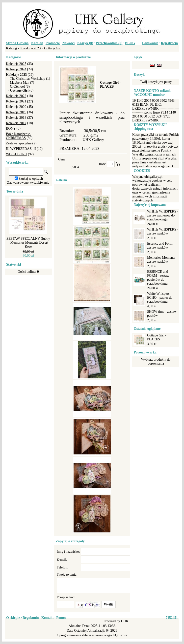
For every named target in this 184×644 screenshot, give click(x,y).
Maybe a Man (20, 83)
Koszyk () (85, 43)
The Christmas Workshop (28, 79)
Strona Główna (17, 43)
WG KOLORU (16, 154)
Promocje (53, 43)
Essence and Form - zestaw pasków (161, 245)
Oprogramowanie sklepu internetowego (84, 635)
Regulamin (31, 618)
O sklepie (13, 618)
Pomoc (61, 618)
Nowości (69, 43)
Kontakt (48, 618)
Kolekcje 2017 (16, 123)
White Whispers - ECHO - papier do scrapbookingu (160, 298)
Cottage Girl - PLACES (157, 337)
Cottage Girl (53, 48)
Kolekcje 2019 (16, 112)
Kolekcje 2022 (16, 96)
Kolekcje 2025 (16, 64)
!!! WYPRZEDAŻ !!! (21, 149)
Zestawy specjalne (19, 143)
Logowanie (150, 43)
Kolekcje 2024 (16, 69)
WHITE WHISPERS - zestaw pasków (163, 231)
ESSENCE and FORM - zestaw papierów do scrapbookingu (158, 278)
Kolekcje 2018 (16, 118)
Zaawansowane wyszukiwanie (28, 183)
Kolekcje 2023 (30, 48)
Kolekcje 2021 (16, 101)
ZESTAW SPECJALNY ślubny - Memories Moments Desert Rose (28, 243)
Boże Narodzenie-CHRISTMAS (18, 136)
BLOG (130, 43)
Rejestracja (169, 43)
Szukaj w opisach (31, 179)
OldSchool (17, 87)
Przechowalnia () (109, 43)
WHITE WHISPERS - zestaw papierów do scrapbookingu (163, 215)
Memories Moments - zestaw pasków (162, 260)
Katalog (37, 43)
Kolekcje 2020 (16, 107)
